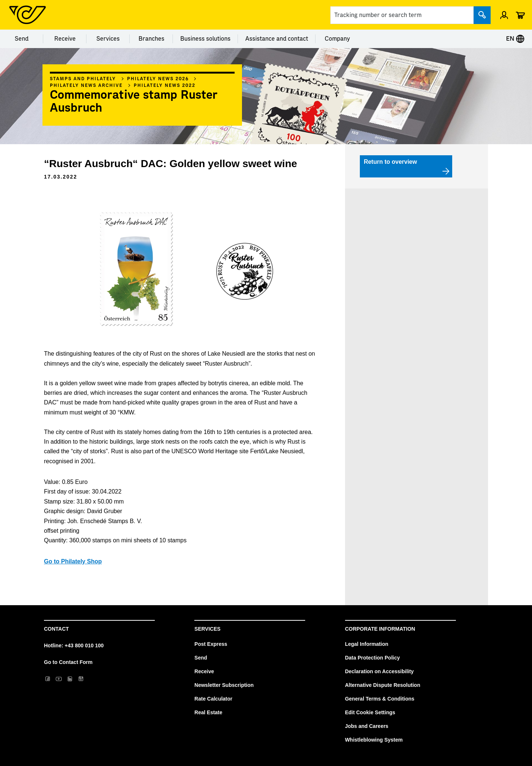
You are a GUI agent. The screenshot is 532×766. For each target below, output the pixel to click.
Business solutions (205, 39)
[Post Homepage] (28, 15)
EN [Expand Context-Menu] (515, 39)
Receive (65, 39)
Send (22, 39)
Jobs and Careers (367, 726)
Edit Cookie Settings (370, 712)
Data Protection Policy (373, 658)
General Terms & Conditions (380, 699)
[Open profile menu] (504, 15)
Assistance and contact (277, 39)
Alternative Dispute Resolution (383, 685)
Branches (151, 39)
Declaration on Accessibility (379, 671)
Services (108, 39)
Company (337, 39)
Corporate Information (380, 629)
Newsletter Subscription (224, 685)
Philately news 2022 (165, 85)
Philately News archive (86, 85)
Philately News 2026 (158, 79)
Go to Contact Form (68, 662)
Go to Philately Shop (73, 561)
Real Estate (208, 712)
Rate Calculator (213, 699)
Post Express (211, 644)
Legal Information (367, 644)
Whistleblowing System (374, 740)
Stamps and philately (83, 79)
